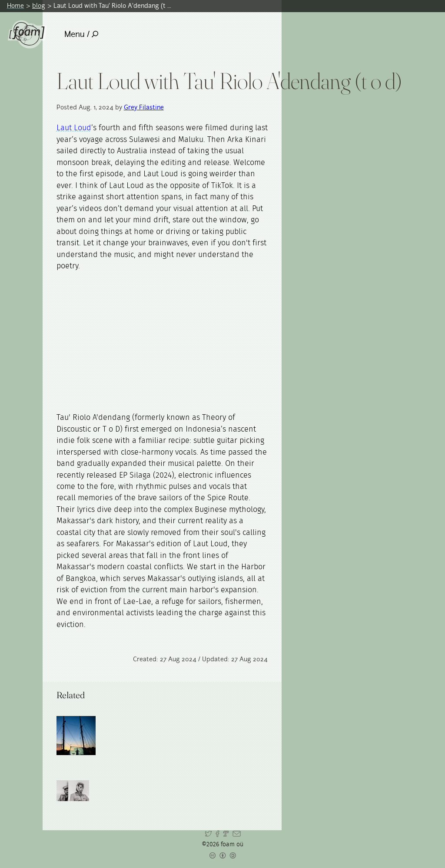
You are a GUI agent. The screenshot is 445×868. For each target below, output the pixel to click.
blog (39, 6)
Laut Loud (74, 128)
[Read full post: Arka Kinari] (76, 736)
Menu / (81, 34)
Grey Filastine (144, 107)
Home (15, 6)
